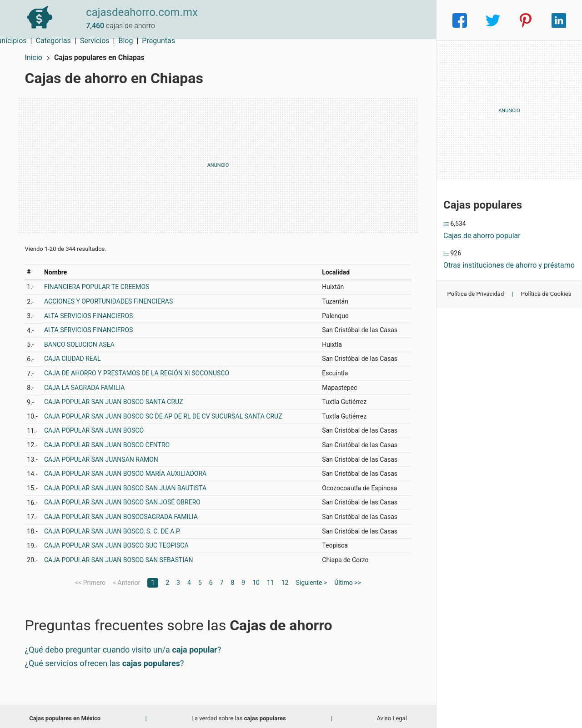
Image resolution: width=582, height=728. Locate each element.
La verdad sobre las (239, 714)
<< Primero (90, 578)
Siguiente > (311, 578)
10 (256, 578)
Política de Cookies (546, 294)
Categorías (307, 20)
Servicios (349, 20)
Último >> (348, 578)
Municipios (263, 20)
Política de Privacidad (476, 294)
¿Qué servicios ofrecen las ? (108, 659)
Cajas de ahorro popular (482, 236)
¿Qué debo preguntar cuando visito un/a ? (127, 646)
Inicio (37, 53)
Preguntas (413, 20)
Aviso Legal (391, 714)
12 (285, 578)
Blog (380, 20)
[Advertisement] (218, 161)
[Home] (36, 20)
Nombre (59, 268)
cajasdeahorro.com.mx (135, 15)
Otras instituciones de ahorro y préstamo (509, 265)
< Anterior (126, 578)
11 (271, 578)
